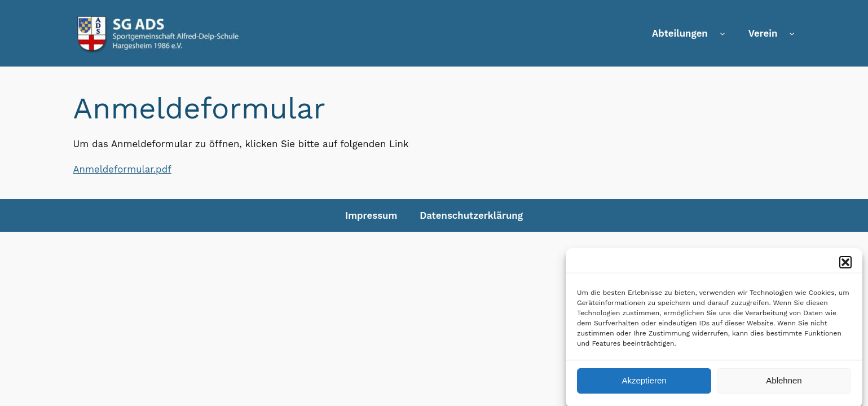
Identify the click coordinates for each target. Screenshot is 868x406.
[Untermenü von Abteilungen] (722, 33)
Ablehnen (784, 383)
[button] (845, 264)
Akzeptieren (644, 383)
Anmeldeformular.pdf (122, 169)
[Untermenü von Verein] (792, 33)
